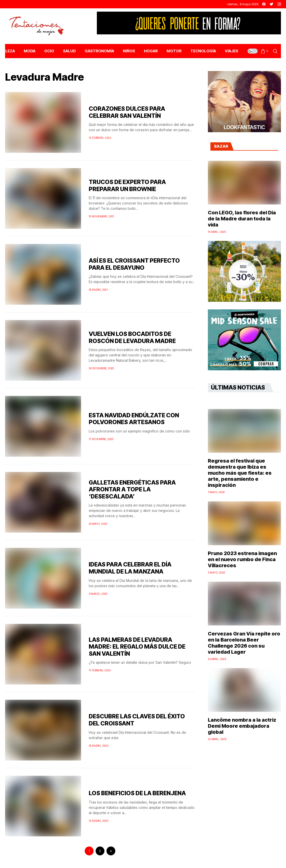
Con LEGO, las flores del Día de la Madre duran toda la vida (242, 219)
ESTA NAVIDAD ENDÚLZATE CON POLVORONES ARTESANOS (134, 419)
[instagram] (279, 4)
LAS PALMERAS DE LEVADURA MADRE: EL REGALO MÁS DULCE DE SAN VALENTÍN (137, 647)
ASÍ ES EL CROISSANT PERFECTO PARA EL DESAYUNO (134, 264)
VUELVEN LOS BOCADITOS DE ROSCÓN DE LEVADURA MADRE (132, 337)
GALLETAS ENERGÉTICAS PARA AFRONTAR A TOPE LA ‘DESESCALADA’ (132, 489)
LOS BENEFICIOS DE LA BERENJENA (137, 793)
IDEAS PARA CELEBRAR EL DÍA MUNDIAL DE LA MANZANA (130, 568)
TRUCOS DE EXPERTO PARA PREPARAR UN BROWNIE (127, 186)
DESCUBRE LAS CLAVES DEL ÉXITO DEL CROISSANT (137, 720)
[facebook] (264, 4)
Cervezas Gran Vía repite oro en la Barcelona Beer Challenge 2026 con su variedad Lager (244, 643)
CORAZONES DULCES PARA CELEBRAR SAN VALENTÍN (127, 112)
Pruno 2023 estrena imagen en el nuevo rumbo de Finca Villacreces (242, 559)
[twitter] (272, 4)
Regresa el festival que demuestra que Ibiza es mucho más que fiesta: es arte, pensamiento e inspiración (240, 473)
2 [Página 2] (100, 851)
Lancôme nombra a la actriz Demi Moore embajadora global (242, 726)
